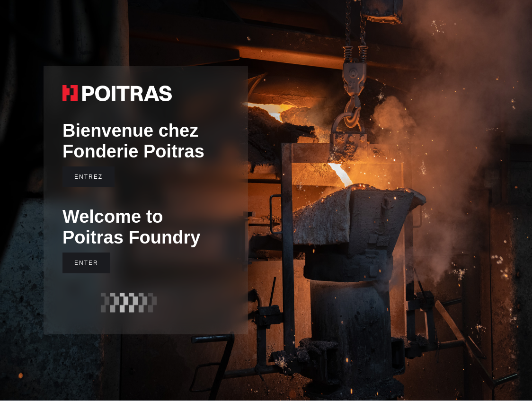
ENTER (86, 263)
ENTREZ (89, 177)
